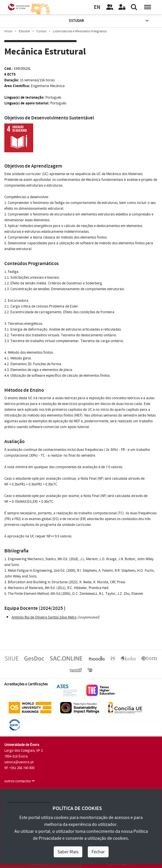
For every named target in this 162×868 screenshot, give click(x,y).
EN (97, 7)
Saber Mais (68, 852)
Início (8, 31)
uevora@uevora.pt (19, 762)
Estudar (109, 21)
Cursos (41, 31)
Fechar (98, 852)
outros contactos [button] (20, 781)
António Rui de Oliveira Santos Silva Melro (44, 617)
